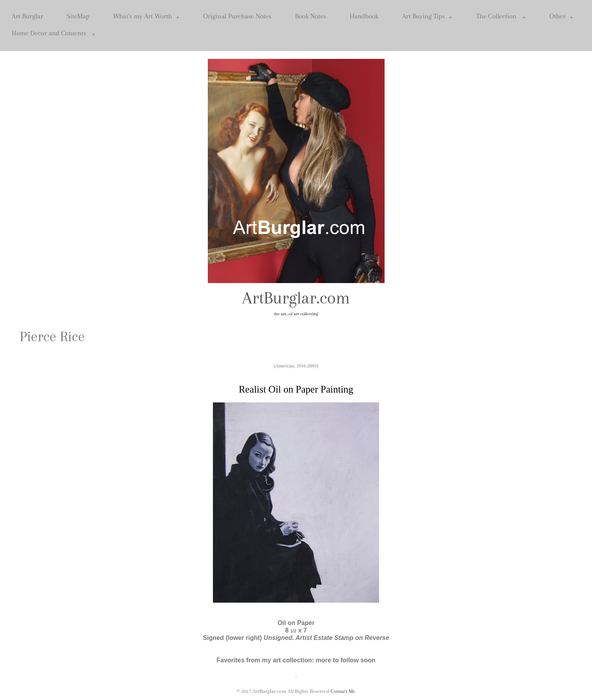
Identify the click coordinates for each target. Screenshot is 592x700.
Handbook (364, 16)
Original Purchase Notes (237, 16)
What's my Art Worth (147, 16)
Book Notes (311, 16)
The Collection (501, 16)
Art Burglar (27, 16)
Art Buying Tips (427, 16)
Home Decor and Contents (54, 33)
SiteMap (78, 16)
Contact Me (343, 691)
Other (562, 16)
